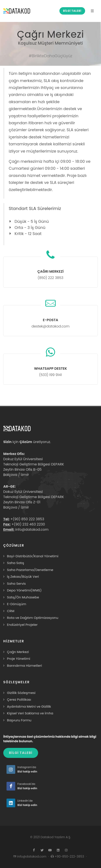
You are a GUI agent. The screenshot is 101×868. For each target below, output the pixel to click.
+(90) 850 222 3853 (27, 519)
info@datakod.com (31, 530)
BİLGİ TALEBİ (72, 11)
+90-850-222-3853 (70, 856)
